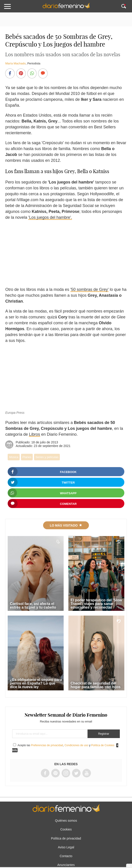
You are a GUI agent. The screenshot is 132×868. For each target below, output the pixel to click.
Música (14, 457)
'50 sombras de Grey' (90, 289)
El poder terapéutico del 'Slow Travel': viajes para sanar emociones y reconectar (96, 604)
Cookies (66, 829)
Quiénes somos (66, 821)
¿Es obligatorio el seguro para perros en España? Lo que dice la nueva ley (36, 683)
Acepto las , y (66, 745)
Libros (34, 434)
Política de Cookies (103, 745)
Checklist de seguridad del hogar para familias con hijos (96, 685)
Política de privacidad (66, 838)
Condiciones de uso (76, 745)
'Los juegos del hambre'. (50, 217)
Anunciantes (66, 865)
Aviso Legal (66, 847)
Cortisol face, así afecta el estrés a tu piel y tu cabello (33, 606)
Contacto (66, 856)
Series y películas (47, 457)
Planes (27, 457)
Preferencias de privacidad (47, 745)
